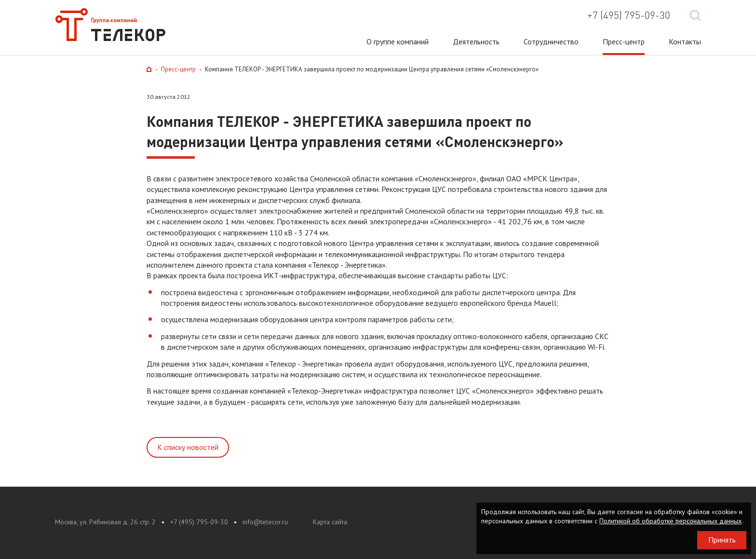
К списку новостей (188, 447)
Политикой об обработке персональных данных (670, 521)
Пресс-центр (624, 41)
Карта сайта (330, 522)
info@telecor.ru (265, 522)
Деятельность (476, 41)
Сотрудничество (551, 41)
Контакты (685, 41)
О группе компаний (398, 41)
